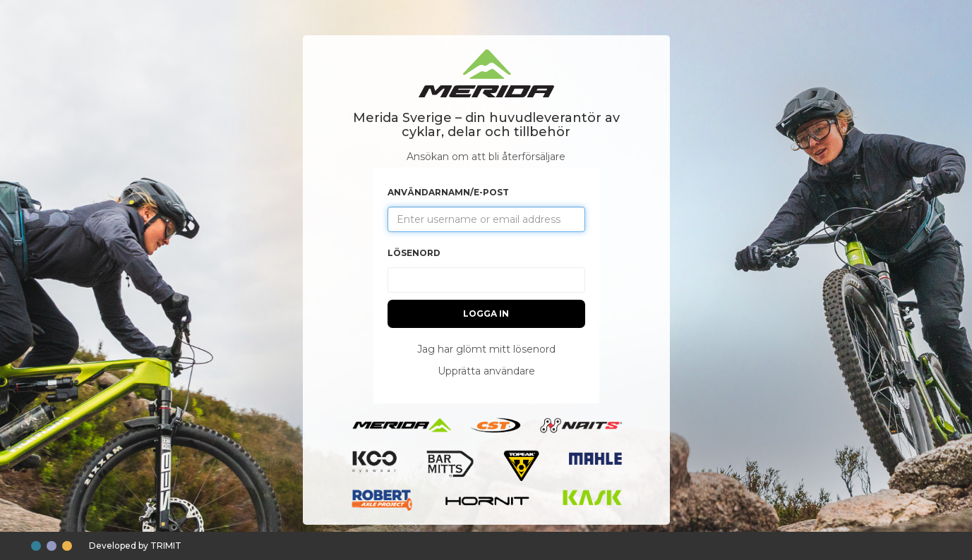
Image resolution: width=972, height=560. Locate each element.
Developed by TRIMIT (135, 546)
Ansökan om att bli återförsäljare (486, 157)
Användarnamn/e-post (448, 192)
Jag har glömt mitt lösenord (486, 349)
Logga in (486, 314)
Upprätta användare (486, 371)
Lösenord (414, 253)
